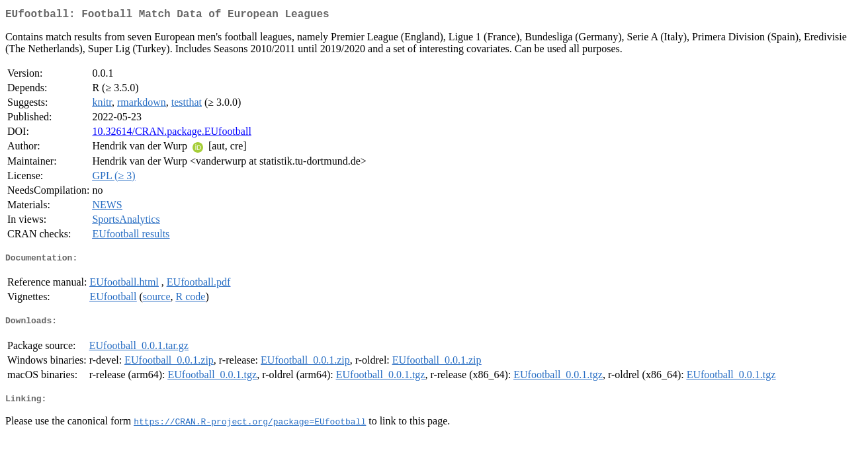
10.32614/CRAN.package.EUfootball (171, 134)
